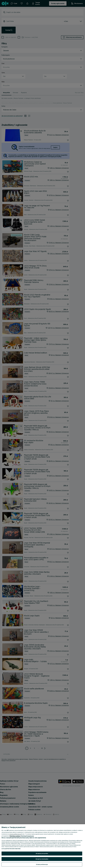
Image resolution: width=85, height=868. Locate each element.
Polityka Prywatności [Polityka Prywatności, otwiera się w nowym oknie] (28, 836)
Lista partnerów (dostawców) (11, 849)
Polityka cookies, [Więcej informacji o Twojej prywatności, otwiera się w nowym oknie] (15, 836)
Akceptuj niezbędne (42, 859)
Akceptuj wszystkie (42, 853)
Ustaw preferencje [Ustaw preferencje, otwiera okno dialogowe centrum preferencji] (42, 864)
